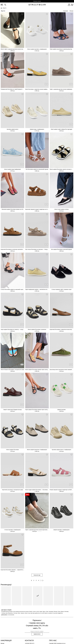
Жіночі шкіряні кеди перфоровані (13, 169)
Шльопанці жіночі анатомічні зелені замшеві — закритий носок (61, 370)
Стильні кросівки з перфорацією (13, 530)
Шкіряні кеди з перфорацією (37, 129)
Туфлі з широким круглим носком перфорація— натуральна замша (61, 89)
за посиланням (11, 615)
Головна (1, 8)
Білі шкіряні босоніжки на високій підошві (61, 249)
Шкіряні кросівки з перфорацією (61, 530)
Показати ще (37, 575)
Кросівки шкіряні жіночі (13, 129)
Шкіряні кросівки (61, 410)
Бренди (2, 643)
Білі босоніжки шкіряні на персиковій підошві (37, 169)
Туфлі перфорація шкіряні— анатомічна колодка (37, 289)
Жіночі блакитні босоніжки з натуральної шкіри (13, 370)
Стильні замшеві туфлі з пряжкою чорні (62, 289)
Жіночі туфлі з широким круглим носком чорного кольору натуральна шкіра (13, 49)
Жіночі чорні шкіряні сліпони (61, 209)
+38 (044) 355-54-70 (30, 643)
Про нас (53, 640)
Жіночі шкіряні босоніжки (13, 450)
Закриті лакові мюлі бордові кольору (13, 410)
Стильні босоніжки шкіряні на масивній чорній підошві (13, 289)
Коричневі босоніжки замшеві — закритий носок (13, 570)
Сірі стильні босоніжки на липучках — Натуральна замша (37, 249)
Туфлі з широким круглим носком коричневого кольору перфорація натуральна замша (37, 530)
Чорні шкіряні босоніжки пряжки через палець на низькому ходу (37, 410)
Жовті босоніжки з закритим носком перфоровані (37, 89)
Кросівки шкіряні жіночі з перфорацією (61, 450)
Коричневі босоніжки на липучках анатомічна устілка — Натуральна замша (13, 249)
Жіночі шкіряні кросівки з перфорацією (37, 49)
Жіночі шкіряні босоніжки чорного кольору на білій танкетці (61, 169)
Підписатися (37, 634)
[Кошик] (72, 5)
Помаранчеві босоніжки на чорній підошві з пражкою (13, 89)
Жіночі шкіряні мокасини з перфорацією (37, 450)
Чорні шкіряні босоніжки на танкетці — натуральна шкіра (13, 329)
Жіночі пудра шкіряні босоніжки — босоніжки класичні (37, 490)
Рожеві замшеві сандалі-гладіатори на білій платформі (61, 490)
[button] (22, 14)
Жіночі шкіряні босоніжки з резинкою (37, 329)
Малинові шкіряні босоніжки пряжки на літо (12, 209)
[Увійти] (69, 5)
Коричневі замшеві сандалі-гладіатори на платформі (37, 209)
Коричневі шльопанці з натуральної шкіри (13, 490)
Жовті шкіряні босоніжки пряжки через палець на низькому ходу (37, 370)
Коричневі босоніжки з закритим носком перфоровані (61, 329)
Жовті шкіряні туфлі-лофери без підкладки (61, 129)
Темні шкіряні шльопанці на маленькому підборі (61, 49)
